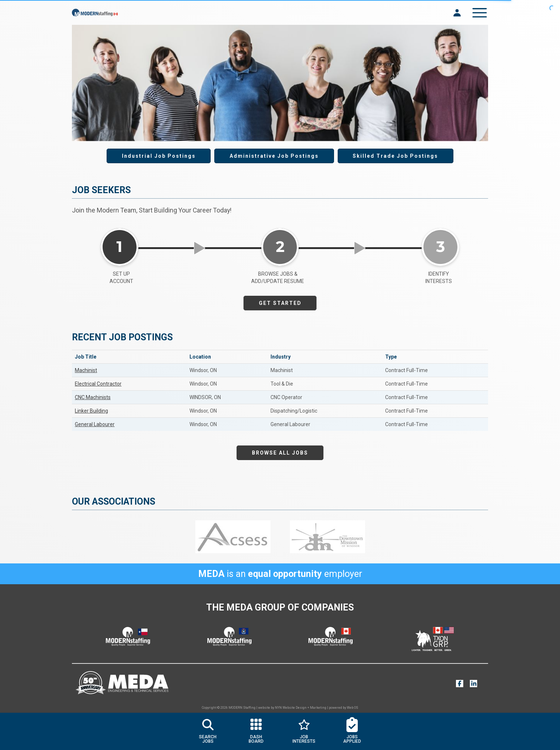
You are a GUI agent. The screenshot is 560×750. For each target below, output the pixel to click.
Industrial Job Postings (159, 156)
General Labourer (95, 424)
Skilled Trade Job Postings (395, 156)
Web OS (352, 708)
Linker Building (91, 411)
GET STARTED (280, 303)
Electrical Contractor (98, 384)
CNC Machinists (93, 397)
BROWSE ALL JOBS (280, 453)
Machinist (86, 370)
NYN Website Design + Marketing (301, 708)
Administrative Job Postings (274, 156)
